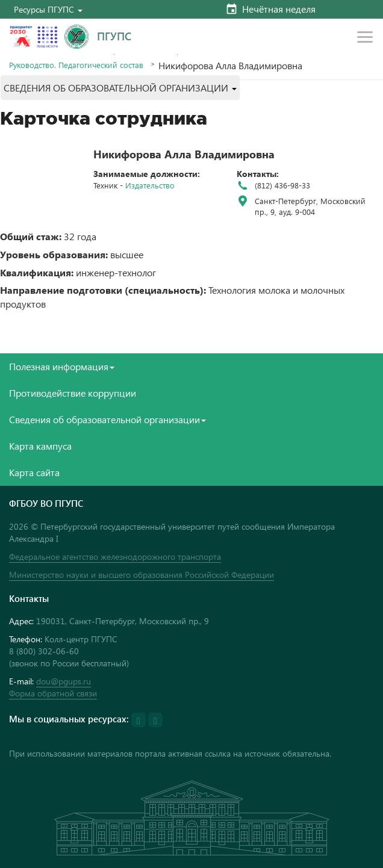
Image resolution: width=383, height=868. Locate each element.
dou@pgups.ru (64, 681)
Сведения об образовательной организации (107, 419)
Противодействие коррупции (73, 393)
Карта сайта (34, 472)
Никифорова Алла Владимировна (184, 154)
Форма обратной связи (53, 693)
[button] (48, 9)
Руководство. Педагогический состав (76, 65)
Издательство (150, 185)
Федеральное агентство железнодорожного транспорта (115, 556)
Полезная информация (62, 366)
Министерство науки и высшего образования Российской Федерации (142, 575)
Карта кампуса (40, 446)
